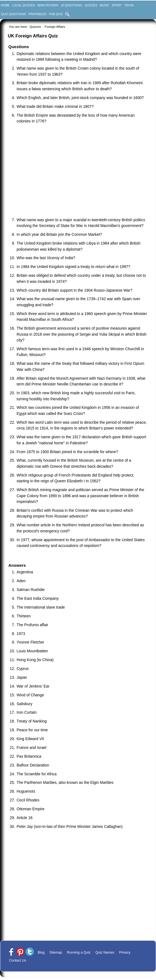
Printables (37, 14)
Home (5, 5)
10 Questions (72, 5)
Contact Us (18, 960)
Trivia (129, 5)
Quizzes (91, 5)
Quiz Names (105, 952)
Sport (117, 5)
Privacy (125, 952)
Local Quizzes (24, 5)
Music (104, 5)
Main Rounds (48, 5)
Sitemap (56, 952)
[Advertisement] (81, 171)
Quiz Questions (13, 14)
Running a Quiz (79, 952)
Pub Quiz (56, 14)
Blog (41, 952)
